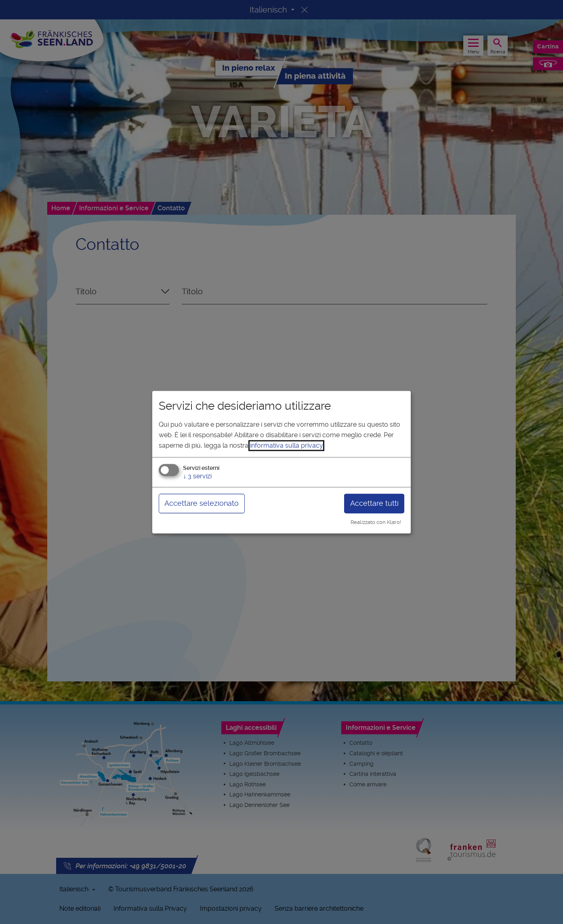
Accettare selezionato (202, 504)
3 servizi (197, 477)
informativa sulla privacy (286, 445)
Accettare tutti (374, 504)
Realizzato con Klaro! (376, 523)
